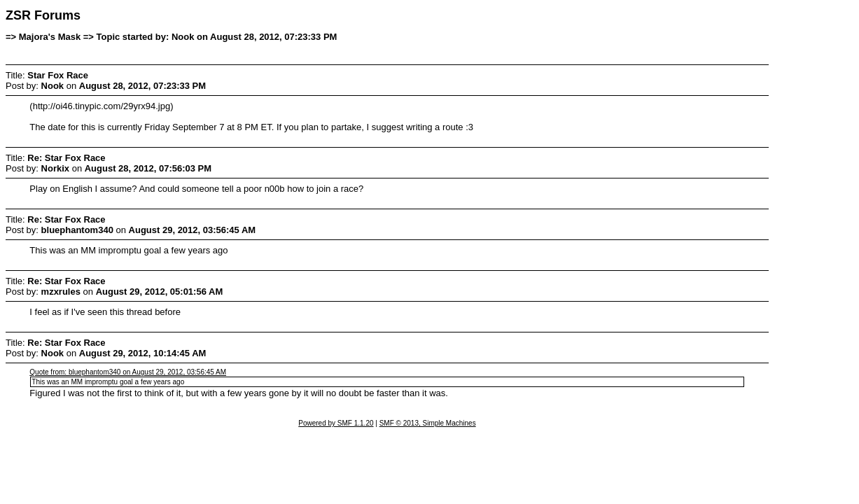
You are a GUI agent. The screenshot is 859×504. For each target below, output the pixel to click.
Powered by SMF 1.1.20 (336, 423)
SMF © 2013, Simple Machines (428, 423)
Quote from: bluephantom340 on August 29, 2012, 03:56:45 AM (128, 372)
